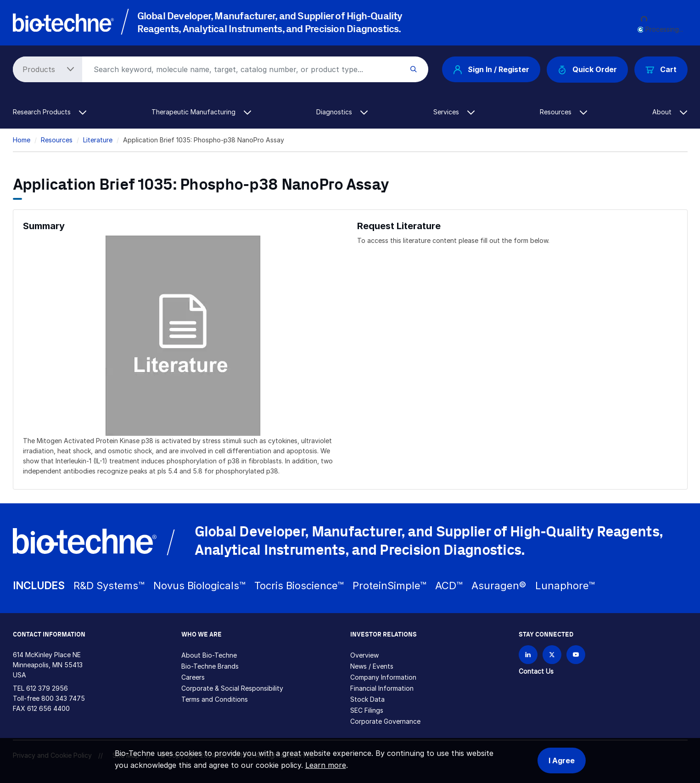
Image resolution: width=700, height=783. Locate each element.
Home (22, 140)
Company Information (383, 677)
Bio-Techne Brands (210, 666)
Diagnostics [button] (342, 112)
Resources (57, 140)
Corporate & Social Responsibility (232, 688)
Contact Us (536, 671)
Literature (98, 140)
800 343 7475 (63, 698)
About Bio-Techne (209, 655)
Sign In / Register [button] (491, 69)
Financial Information (382, 688)
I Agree (562, 760)
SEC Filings (367, 710)
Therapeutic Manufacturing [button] (201, 112)
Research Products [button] (50, 112)
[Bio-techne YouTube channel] (576, 655)
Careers (193, 677)
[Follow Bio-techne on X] (552, 655)
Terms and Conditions (215, 699)
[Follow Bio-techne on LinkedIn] (528, 655)
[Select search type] (46, 69)
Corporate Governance (385, 721)
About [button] (670, 112)
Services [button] (454, 112)
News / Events (372, 666)
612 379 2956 (47, 688)
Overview (364, 655)
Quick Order (587, 70)
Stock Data (367, 699)
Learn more (326, 765)
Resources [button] (563, 112)
